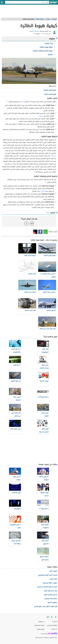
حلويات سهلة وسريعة (50, 583)
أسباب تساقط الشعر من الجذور (47, 587)
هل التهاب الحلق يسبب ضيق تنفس (46, 606)
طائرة (22, 102)
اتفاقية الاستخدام (52, 625)
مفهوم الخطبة (52, 602)
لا (26, 223)
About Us (54, 629)
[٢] (19, 155)
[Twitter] (52, 617)
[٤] (46, 182)
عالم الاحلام (53, 579)
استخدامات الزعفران (51, 599)
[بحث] (48, 2)
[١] (7, 101)
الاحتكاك (53, 156)
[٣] (35, 172)
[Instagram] (48, 617)
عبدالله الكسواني (34, 31)
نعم (32, 223)
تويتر (35, 232)
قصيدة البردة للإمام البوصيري (48, 575)
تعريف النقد (53, 571)
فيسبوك (40, 232)
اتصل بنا (55, 622)
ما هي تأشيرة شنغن (50, 595)
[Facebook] (56, 617)
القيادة (43, 191)
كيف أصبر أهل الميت (50, 591)
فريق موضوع (41, 629)
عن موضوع (41, 622)
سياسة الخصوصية (40, 625)
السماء (41, 116)
